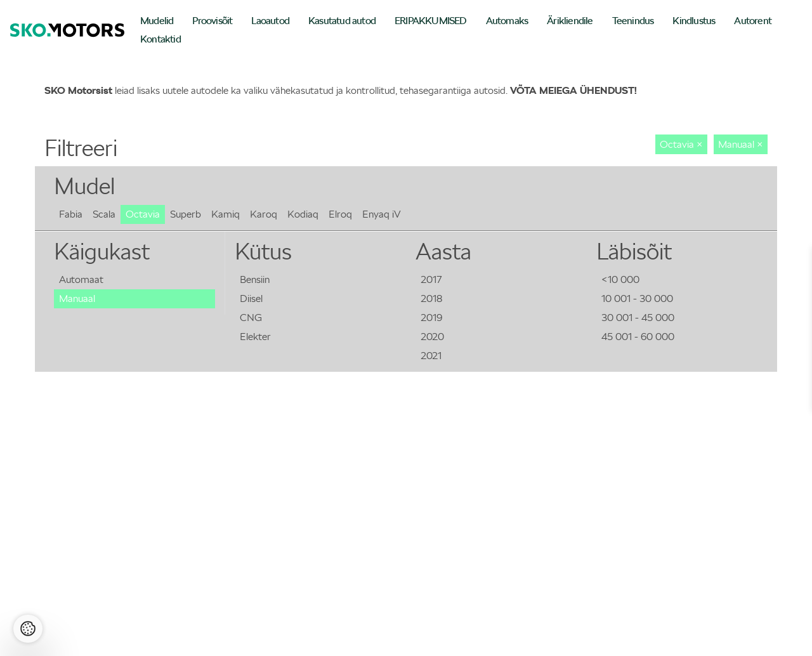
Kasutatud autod (342, 21)
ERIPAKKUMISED (431, 21)
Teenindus (633, 21)
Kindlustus (694, 21)
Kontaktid (160, 39)
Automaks (507, 21)
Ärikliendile (570, 21)
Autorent (753, 21)
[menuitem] (157, 22)
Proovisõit (212, 21)
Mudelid (157, 21)
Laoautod (270, 21)
